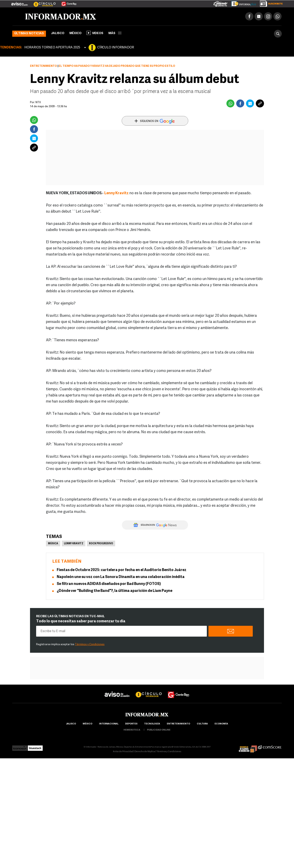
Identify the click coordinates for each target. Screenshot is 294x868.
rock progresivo (101, 544)
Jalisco (58, 33)
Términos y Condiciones (90, 644)
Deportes (131, 724)
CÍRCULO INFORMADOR (116, 48)
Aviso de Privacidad (123, 752)
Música (53, 544)
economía (221, 724)
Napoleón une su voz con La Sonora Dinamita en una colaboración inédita (121, 577)
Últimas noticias (29, 34)
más (115, 33)
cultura (202, 724)
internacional (109, 724)
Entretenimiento (43, 66)
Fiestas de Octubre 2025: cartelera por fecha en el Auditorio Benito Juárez (122, 570)
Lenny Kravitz (116, 193)
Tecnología (152, 724)
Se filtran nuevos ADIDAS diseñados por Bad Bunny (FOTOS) (109, 584)
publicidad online (159, 730)
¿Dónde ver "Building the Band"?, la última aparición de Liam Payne (115, 591)
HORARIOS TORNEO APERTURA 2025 (52, 48)
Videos (95, 33)
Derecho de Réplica (145, 752)
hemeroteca (132, 730)
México (75, 33)
